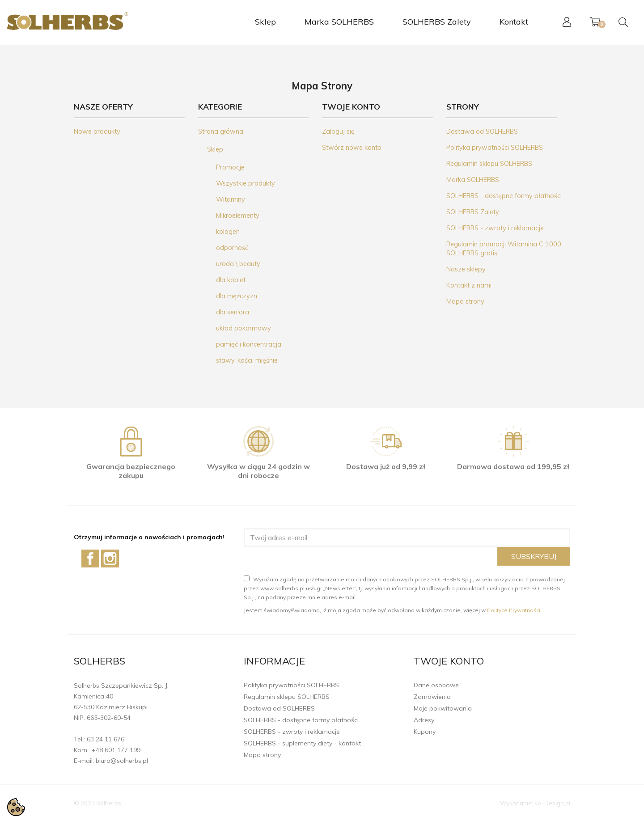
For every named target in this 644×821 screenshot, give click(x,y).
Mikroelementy (238, 216)
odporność (232, 248)
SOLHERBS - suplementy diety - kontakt (302, 743)
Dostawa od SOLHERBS (482, 131)
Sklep (265, 22)
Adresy (424, 720)
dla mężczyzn (237, 296)
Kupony (425, 732)
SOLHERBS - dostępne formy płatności (504, 196)
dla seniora (233, 312)
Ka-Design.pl (552, 803)
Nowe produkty (97, 131)
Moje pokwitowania (443, 708)
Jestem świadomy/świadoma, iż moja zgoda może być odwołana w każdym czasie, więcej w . (393, 610)
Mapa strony (465, 301)
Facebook (90, 559)
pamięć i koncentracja (249, 344)
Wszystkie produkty (246, 183)
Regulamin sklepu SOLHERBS (489, 164)
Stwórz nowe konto (352, 148)
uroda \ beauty (238, 264)
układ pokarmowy (244, 328)
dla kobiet (231, 280)
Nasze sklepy (466, 269)
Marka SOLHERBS (339, 22)
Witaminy (231, 199)
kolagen (228, 232)
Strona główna (221, 131)
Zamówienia (432, 697)
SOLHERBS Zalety (437, 22)
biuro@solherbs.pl (122, 761)
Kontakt (514, 22)
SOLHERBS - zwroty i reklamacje (495, 228)
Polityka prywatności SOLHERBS (495, 148)
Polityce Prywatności (514, 610)
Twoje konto (449, 661)
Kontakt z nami (469, 285)
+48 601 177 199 (116, 750)
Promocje (230, 167)
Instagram (110, 559)
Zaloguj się (338, 131)
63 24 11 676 (106, 739)
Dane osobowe (436, 685)
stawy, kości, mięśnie (247, 360)
